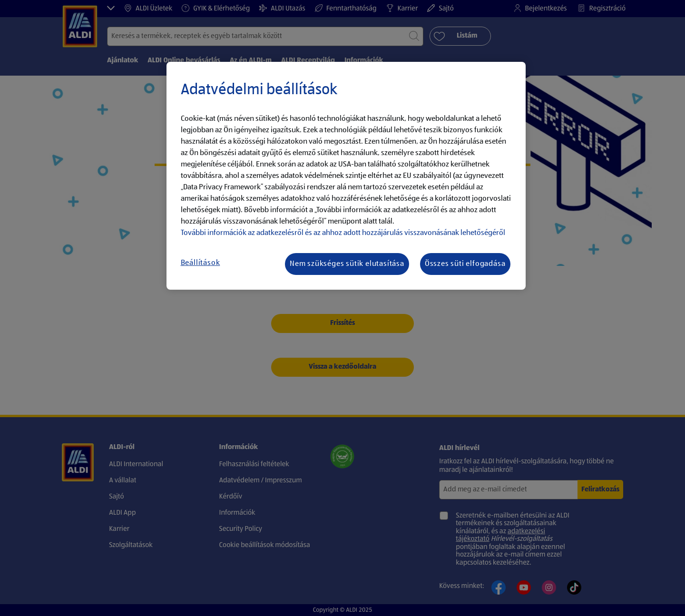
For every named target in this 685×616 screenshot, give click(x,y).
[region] (346, 176)
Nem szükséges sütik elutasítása (347, 264)
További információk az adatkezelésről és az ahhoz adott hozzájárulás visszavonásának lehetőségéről (343, 233)
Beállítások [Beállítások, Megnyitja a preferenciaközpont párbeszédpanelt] (201, 263)
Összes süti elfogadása (465, 264)
